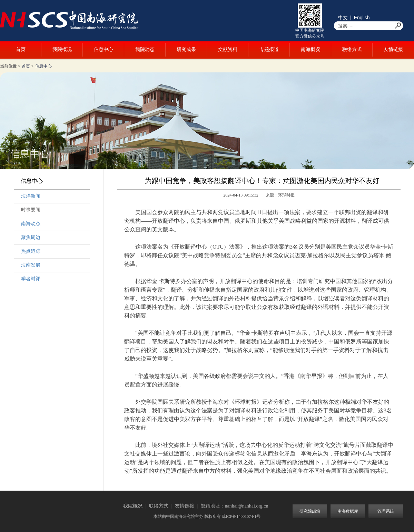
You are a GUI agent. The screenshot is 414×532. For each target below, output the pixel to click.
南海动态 (31, 224)
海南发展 (31, 265)
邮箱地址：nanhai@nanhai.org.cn (234, 506)
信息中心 (103, 49)
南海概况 (310, 49)
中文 (343, 18)
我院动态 (145, 49)
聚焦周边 (31, 237)
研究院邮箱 (310, 511)
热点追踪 (31, 251)
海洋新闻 (31, 196)
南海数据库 (348, 511)
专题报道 (269, 49)
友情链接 (393, 49)
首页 (21, 49)
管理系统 (386, 511)
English (362, 18)
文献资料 (228, 49)
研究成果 (186, 49)
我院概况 (62, 49)
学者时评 (31, 279)
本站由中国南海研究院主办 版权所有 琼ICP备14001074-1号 (207, 516)
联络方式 (352, 49)
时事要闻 (31, 210)
